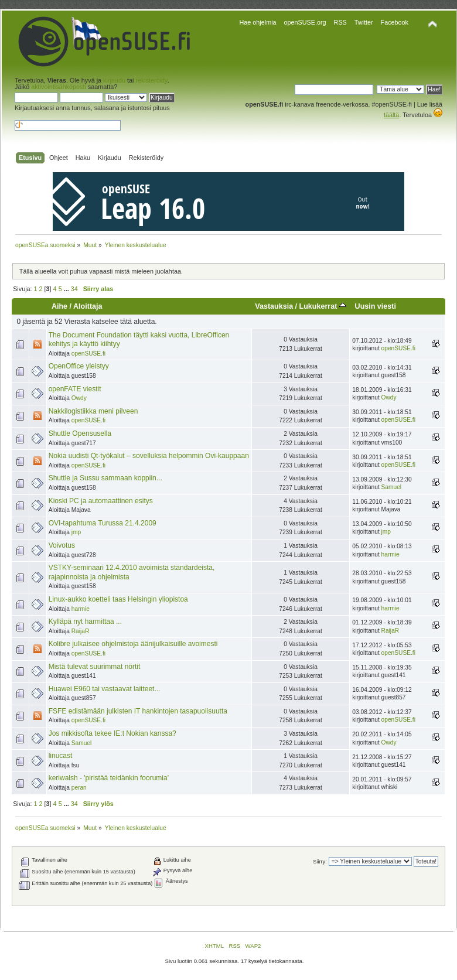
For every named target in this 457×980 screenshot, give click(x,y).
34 (74, 289)
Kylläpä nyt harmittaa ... (85, 622)
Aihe (59, 306)
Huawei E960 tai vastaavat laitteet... (105, 689)
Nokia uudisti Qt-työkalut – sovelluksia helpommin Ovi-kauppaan (149, 456)
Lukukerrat (323, 306)
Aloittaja (88, 306)
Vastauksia (274, 306)
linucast (61, 756)
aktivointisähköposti (59, 87)
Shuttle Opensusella (80, 433)
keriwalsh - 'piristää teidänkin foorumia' (109, 778)
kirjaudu (114, 80)
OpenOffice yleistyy (79, 366)
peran (79, 788)
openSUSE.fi (88, 354)
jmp (76, 532)
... (67, 289)
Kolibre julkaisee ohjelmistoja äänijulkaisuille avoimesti (133, 644)
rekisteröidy (151, 80)
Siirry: (320, 862)
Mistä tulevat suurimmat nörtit (95, 667)
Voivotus (62, 545)
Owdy (79, 398)
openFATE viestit (75, 389)
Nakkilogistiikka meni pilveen (93, 411)
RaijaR (81, 631)
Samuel (392, 487)
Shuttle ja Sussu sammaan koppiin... (105, 478)
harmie (391, 554)
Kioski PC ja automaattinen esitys (101, 501)
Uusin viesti (376, 306)
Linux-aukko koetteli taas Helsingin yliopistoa (118, 599)
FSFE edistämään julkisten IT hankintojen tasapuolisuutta (138, 711)
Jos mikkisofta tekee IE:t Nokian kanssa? (112, 733)
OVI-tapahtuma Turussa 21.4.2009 (103, 523)
